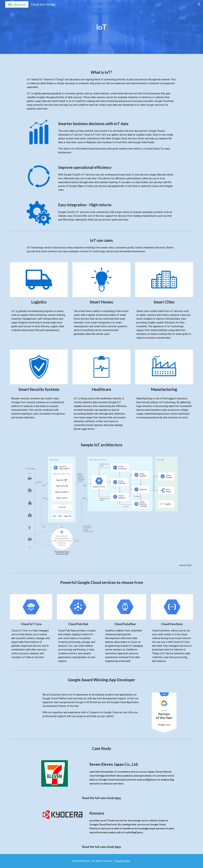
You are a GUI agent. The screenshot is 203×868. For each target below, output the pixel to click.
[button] (199, 4)
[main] (101, 27)
